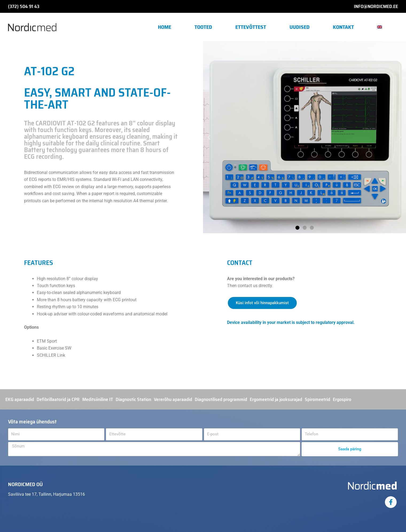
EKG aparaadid (20, 399)
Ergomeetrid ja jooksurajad (276, 399)
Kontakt (343, 27)
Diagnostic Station (133, 399)
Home (165, 27)
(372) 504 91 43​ (24, 6)
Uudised (300, 27)
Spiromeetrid (317, 399)
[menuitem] (382, 27)
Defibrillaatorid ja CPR (58, 399)
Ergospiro (342, 399)
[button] (209, 137)
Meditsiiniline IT (98, 399)
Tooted (203, 27)
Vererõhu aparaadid (173, 399)
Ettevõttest (251, 27)
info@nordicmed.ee (376, 6)
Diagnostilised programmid (221, 399)
